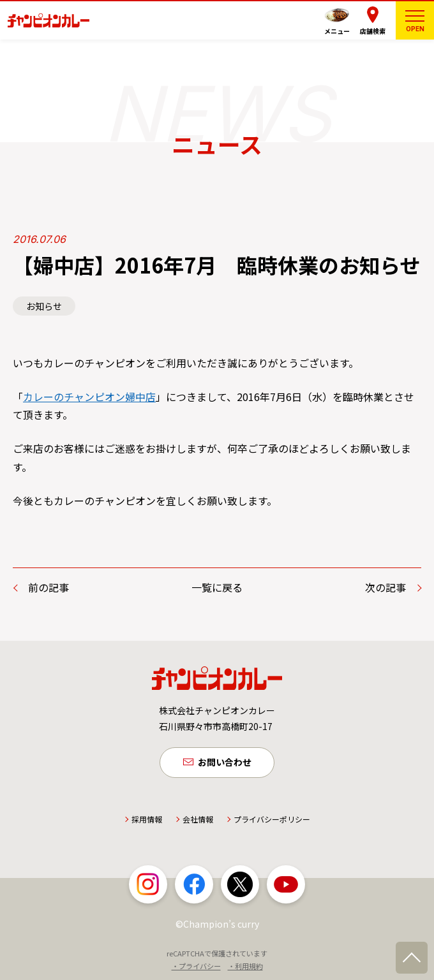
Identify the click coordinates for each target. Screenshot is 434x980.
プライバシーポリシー (272, 819)
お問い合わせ (225, 763)
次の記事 (385, 587)
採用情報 (147, 819)
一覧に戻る (217, 587)
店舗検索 (373, 31)
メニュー (337, 31)
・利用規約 (245, 967)
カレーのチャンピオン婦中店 (89, 397)
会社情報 (198, 819)
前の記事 (49, 587)
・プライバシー (196, 967)
